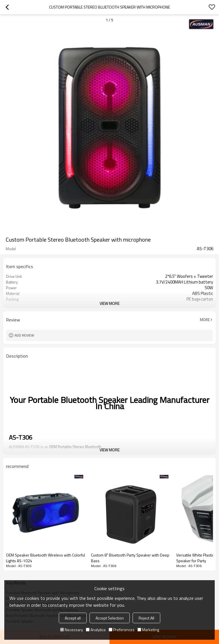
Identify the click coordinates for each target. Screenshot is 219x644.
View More (109, 303)
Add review (24, 335)
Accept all (73, 618)
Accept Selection (110, 618)
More (205, 320)
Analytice (96, 630)
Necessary (72, 630)
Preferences (122, 630)
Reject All (146, 618)
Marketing (148, 630)
